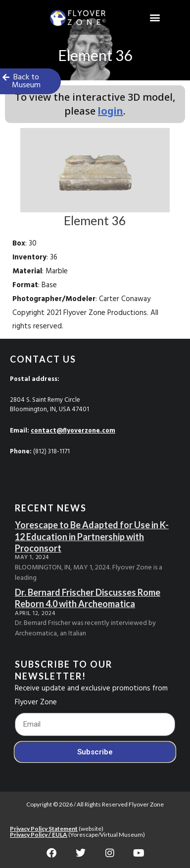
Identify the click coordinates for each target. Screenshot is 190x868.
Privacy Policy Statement (44, 829)
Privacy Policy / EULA (39, 835)
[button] (155, 18)
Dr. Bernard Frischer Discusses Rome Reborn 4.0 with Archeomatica (88, 598)
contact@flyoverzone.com (73, 431)
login (111, 111)
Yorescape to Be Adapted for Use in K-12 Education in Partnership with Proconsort (92, 536)
